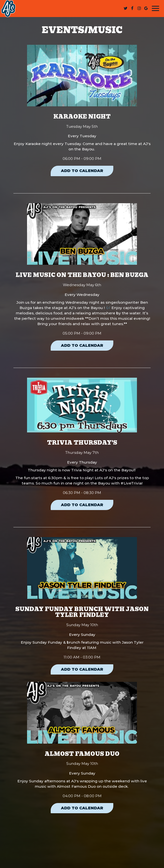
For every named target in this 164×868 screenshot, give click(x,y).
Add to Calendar (82, 171)
